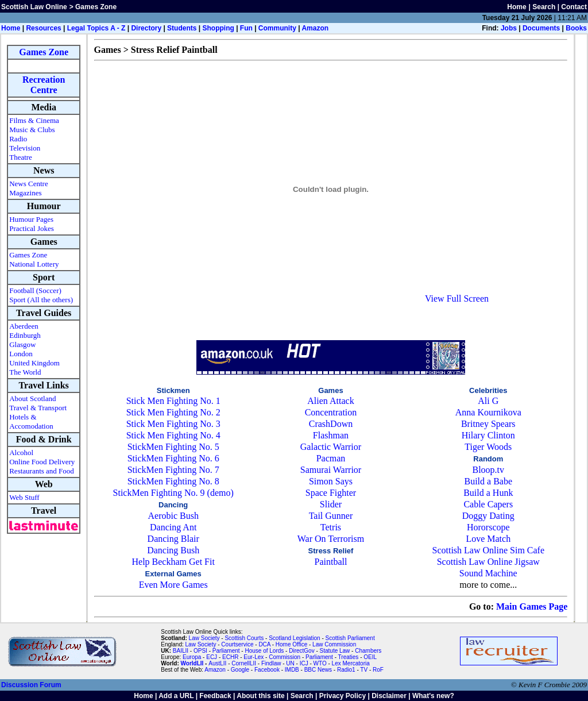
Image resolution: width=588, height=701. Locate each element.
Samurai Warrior (331, 470)
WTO (320, 663)
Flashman (331, 435)
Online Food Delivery (42, 462)
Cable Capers (488, 504)
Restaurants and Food (42, 471)
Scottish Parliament (350, 638)
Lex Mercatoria (351, 663)
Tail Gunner (331, 516)
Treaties (349, 657)
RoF (378, 670)
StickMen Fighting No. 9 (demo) (173, 493)
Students (182, 28)
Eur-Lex (254, 657)
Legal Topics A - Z (96, 28)
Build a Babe (488, 481)
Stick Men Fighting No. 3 (173, 424)
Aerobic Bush (173, 516)
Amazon (315, 28)
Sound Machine (488, 573)
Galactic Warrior (331, 447)
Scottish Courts (244, 638)
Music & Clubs (32, 130)
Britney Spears (488, 424)
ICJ (304, 663)
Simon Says (331, 481)
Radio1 (346, 670)
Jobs (509, 28)
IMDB (292, 670)
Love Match (488, 539)
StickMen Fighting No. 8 (173, 481)
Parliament (226, 651)
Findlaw (271, 663)
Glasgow (22, 344)
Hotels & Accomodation (31, 421)
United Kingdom (34, 363)
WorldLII (192, 663)
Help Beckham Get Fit (173, 562)
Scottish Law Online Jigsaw (488, 562)
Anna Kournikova (488, 412)
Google (240, 670)
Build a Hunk (488, 493)
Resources (43, 28)
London (21, 354)
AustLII (217, 663)
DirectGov (301, 651)
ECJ (212, 657)
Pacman (331, 458)
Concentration (331, 412)
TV (365, 670)
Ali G (488, 401)
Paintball (331, 562)
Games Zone (44, 52)
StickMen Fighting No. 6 (173, 458)
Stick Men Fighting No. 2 (173, 412)
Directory (146, 28)
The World (25, 372)
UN (290, 663)
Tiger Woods (488, 447)
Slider (331, 504)
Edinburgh (25, 335)
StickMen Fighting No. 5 (173, 447)
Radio (18, 139)
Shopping (218, 28)
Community (277, 28)
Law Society (204, 638)
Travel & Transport (38, 408)
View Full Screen (457, 298)
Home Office (291, 644)
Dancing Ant (173, 527)
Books (576, 28)
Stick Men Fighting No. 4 (173, 435)
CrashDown (331, 424)
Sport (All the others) (41, 300)
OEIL (370, 657)
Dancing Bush (173, 550)
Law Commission (334, 644)
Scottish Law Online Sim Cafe (489, 550)
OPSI (200, 651)
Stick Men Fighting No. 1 (173, 401)
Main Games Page (532, 606)
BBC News (318, 670)
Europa (192, 657)
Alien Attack (330, 401)
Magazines (25, 193)
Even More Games (173, 585)
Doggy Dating (488, 516)
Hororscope (488, 527)
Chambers (368, 651)
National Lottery (34, 264)
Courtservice (237, 644)
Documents (541, 28)
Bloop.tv (488, 470)
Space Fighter (331, 493)
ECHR (230, 657)
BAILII (181, 651)
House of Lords (264, 651)
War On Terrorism (331, 539)
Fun (246, 28)
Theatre (21, 157)
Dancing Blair (173, 539)
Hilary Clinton (488, 435)
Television (25, 148)
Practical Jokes (32, 228)
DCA (264, 644)
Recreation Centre (44, 85)
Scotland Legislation (295, 638)
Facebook (267, 670)
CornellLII (244, 663)
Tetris (331, 527)
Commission (285, 657)
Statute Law (335, 651)
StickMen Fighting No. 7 (173, 470)
